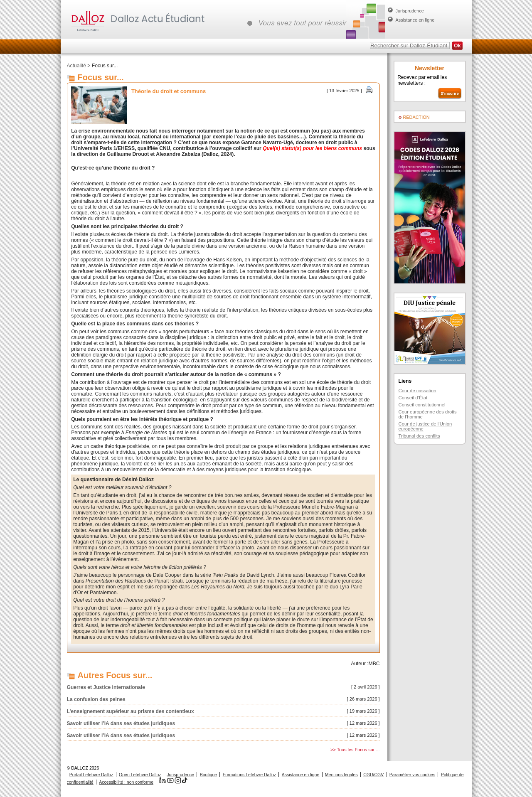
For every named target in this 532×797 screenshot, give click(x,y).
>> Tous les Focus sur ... (355, 750)
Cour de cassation (417, 391)
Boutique (208, 775)
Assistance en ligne (415, 20)
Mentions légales (341, 775)
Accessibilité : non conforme (126, 782)
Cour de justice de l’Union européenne (425, 426)
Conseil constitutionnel (422, 405)
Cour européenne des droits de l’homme (428, 414)
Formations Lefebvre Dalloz (249, 775)
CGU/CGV (373, 775)
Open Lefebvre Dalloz (140, 775)
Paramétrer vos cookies (412, 775)
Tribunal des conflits (419, 436)
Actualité (76, 66)
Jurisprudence (410, 11)
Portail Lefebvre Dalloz (91, 775)
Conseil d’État (413, 398)
